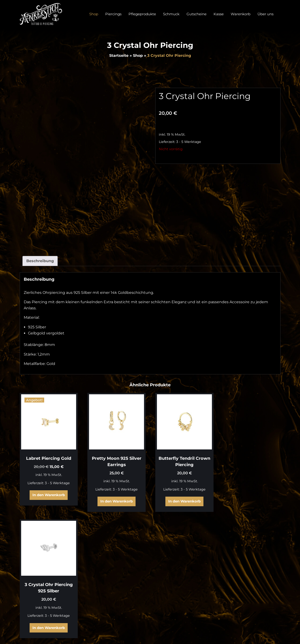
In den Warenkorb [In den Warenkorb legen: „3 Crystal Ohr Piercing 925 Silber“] (251, 501)
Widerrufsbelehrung (261, 601)
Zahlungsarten (267, 592)
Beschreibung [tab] (40, 261)
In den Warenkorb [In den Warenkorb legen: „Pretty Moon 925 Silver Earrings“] (116, 501)
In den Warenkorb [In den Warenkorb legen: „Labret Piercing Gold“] (48, 494)
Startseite (119, 56)
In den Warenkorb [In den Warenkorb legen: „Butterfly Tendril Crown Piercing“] (183, 501)
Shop (138, 56)
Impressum (270, 617)
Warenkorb (270, 584)
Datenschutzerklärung (259, 609)
